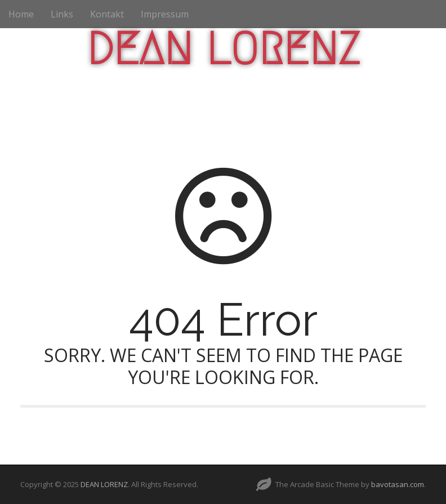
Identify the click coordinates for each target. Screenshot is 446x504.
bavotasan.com (398, 484)
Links (62, 14)
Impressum (165, 14)
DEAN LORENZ (223, 49)
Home (21, 14)
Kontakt (107, 14)
